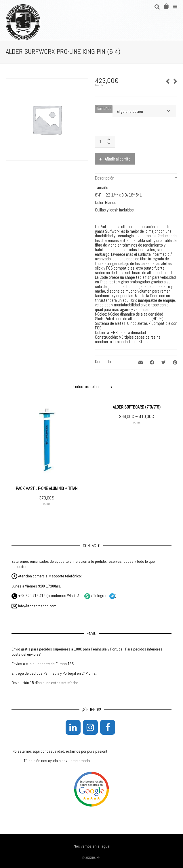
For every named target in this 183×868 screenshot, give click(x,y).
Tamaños (104, 108)
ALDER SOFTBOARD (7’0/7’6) (137, 407)
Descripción (105, 178)
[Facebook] (108, 727)
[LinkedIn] (73, 727)
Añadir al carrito (118, 159)
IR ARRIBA (91, 858)
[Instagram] (90, 727)
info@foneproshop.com (34, 606)
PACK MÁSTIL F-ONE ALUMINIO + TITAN (47, 488)
